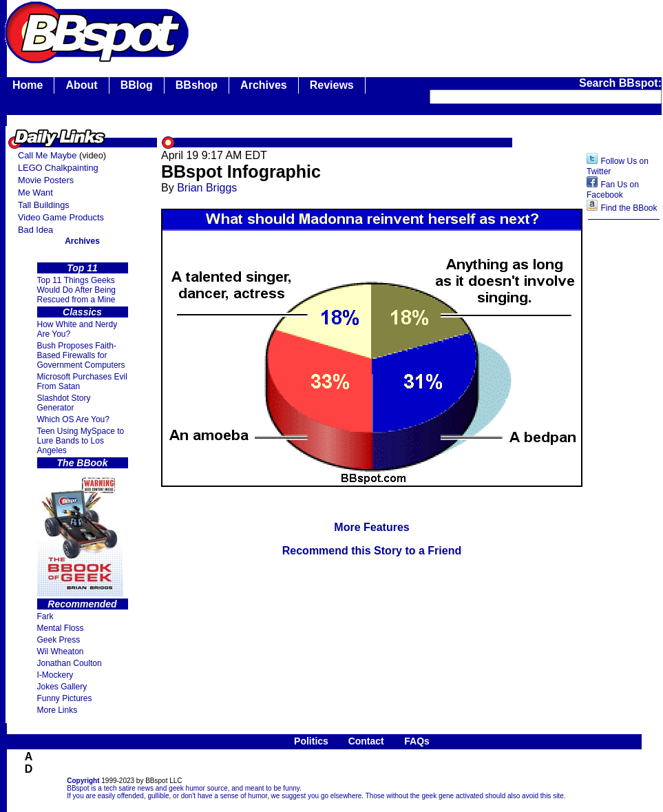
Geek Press (59, 640)
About (81, 85)
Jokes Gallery (62, 687)
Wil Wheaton (61, 652)
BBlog (137, 85)
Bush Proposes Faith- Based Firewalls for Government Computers (81, 355)
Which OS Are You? (73, 419)
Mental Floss (61, 628)
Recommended (82, 604)
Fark (45, 616)
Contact (366, 741)
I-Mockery (55, 675)
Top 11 (82, 268)
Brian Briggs (207, 188)
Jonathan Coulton (70, 663)
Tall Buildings (44, 205)
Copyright (83, 781)
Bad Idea (35, 230)
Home (28, 85)
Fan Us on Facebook (613, 190)
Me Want (35, 192)
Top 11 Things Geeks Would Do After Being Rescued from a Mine (77, 290)
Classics (82, 312)
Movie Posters (46, 180)
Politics (311, 741)
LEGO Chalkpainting (58, 168)
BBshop (197, 85)
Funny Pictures (65, 698)
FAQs (417, 741)
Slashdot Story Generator (64, 403)
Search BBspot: (620, 83)
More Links (57, 710)
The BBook (83, 463)
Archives (264, 85)
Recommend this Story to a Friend (372, 551)
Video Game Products (61, 217)
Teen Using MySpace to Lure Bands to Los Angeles (81, 441)
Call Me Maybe (47, 155)
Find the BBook (629, 208)
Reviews (332, 85)
